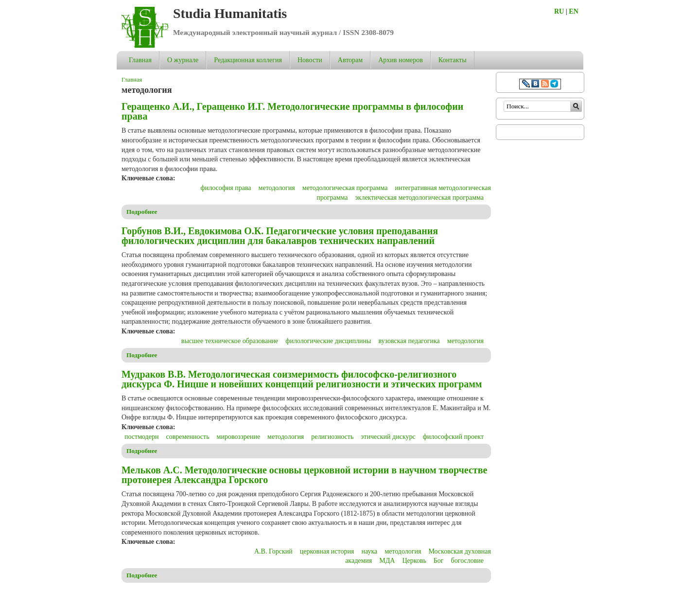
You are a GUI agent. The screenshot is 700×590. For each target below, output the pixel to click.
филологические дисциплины (328, 341)
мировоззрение (239, 437)
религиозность (332, 437)
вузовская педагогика (409, 341)
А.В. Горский (273, 551)
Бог (439, 561)
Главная (140, 60)
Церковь (414, 561)
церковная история (327, 551)
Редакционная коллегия (248, 60)
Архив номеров (401, 60)
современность (187, 437)
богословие (467, 561)
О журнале (183, 60)
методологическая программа (345, 188)
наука (369, 551)
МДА (387, 561)
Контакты (453, 60)
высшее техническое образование (230, 341)
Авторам (350, 60)
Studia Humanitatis (230, 13)
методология (277, 188)
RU (559, 11)
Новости (310, 60)
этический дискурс (388, 437)
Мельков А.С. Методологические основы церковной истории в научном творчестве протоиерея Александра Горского (304, 475)
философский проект (453, 437)
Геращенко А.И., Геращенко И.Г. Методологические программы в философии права (292, 111)
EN (573, 11)
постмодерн (141, 437)
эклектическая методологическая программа (420, 198)
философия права (226, 188)
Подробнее (142, 212)
